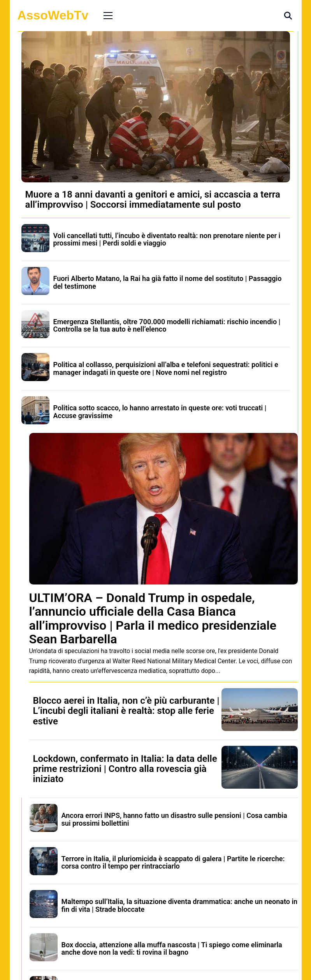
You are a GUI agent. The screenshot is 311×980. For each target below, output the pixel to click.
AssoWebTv (53, 15)
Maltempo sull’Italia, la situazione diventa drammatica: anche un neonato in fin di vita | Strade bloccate (180, 905)
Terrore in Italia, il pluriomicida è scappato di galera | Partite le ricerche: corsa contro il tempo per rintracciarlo (173, 863)
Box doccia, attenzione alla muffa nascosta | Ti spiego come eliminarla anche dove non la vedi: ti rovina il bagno (172, 949)
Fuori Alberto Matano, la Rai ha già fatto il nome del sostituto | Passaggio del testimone (168, 282)
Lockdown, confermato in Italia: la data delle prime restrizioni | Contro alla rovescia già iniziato (125, 769)
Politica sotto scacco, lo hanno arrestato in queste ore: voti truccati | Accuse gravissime (160, 412)
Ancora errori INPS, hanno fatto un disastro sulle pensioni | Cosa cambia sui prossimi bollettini (174, 819)
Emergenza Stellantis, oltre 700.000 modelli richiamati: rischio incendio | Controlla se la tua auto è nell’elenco (167, 326)
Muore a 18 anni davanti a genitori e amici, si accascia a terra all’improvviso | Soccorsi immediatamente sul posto (153, 200)
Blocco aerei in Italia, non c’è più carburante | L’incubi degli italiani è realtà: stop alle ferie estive (126, 711)
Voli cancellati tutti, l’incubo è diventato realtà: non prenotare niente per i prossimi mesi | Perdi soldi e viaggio (167, 239)
